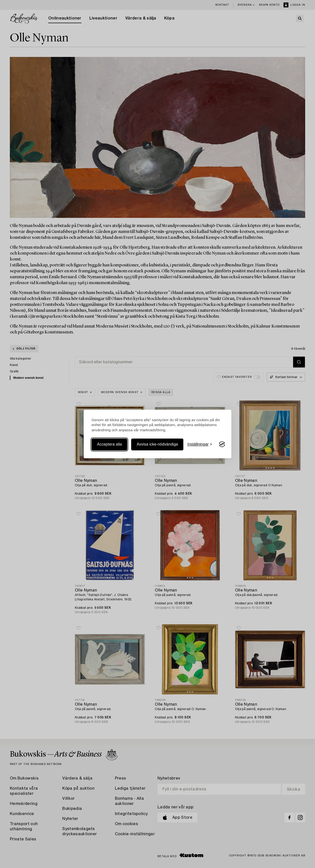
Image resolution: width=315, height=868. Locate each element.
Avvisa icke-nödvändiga (157, 444)
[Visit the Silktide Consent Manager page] (222, 444)
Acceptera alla (109, 444)
